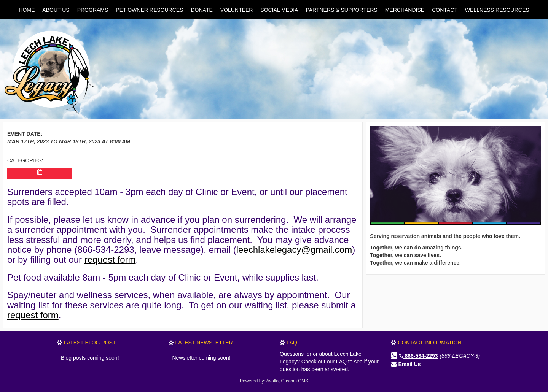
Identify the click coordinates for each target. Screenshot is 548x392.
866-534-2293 (419, 356)
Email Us (410, 364)
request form (110, 259)
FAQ (292, 343)
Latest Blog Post (90, 343)
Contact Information (430, 343)
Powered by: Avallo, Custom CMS (274, 381)
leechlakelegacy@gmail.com (294, 250)
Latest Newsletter (204, 343)
